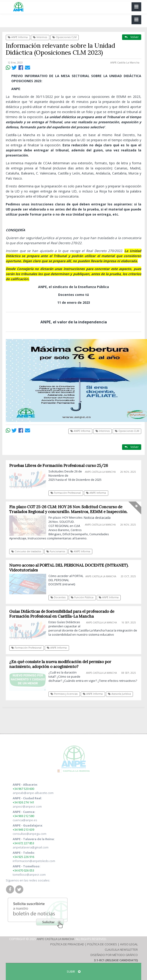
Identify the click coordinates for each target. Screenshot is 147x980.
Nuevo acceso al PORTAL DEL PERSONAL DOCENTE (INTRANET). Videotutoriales (69, 568)
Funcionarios (56, 551)
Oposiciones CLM (64, 37)
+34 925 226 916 (23, 857)
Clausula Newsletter (121, 950)
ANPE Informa (18, 37)
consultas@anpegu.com (30, 834)
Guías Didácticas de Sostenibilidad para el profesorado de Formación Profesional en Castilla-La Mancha (62, 614)
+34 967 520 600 (23, 789)
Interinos (40, 37)
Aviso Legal (129, 944)
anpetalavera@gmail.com (31, 847)
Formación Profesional (66, 493)
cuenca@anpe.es (25, 820)
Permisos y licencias (64, 694)
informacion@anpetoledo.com (34, 861)
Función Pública (82, 597)
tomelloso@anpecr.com (29, 875)
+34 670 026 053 (23, 870)
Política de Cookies (102, 944)
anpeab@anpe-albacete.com (33, 793)
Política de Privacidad (67, 944)
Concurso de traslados (26, 551)
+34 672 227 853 (23, 843)
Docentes (58, 597)
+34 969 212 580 (23, 816)
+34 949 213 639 (23, 830)
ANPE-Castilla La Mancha (125, 63)
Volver (132, 37)
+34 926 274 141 (23, 802)
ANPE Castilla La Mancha (55, 939)
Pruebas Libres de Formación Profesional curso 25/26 (59, 466)
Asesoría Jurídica (119, 694)
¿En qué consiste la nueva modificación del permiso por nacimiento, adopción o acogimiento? (60, 664)
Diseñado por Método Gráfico (114, 955)
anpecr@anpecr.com (27, 806)
